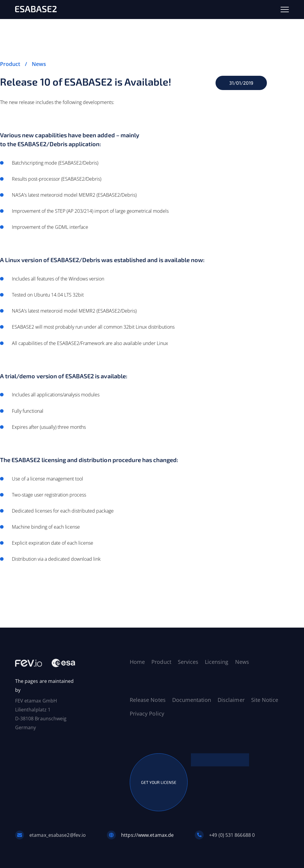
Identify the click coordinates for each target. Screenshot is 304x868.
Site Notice (265, 700)
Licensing (217, 662)
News (39, 64)
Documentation (192, 700)
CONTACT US (220, 760)
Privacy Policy (147, 713)
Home (137, 662)
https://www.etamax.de (147, 835)
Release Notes (148, 700)
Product (10, 64)
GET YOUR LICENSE (159, 782)
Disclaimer (231, 700)
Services (188, 662)
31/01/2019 (241, 83)
